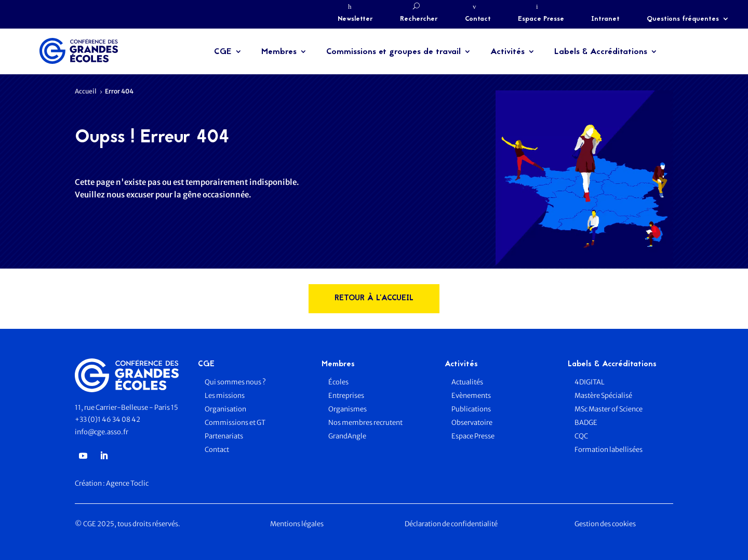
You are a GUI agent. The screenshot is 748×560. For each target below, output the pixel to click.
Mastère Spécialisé (603, 396)
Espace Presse (541, 19)
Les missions (225, 396)
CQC (581, 436)
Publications (471, 409)
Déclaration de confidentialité (451, 524)
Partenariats (224, 436)
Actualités (467, 382)
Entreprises (346, 396)
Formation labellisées (609, 450)
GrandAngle (347, 436)
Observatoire (472, 423)
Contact (478, 19)
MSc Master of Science (609, 409)
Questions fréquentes (683, 19)
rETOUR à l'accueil (374, 298)
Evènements (471, 396)
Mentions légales (297, 524)
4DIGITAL (590, 382)
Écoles (338, 382)
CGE (223, 52)
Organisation (226, 409)
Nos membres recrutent (365, 423)
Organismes (348, 409)
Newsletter (355, 19)
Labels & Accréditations (601, 52)
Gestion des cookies (605, 524)
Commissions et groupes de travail (393, 52)
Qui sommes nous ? (235, 382)
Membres (279, 52)
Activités (507, 52)
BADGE (586, 423)
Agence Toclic (127, 483)
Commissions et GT (235, 423)
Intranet (605, 19)
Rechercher (419, 19)
